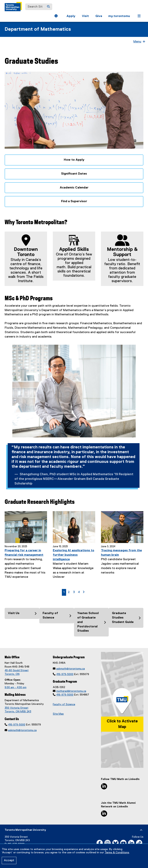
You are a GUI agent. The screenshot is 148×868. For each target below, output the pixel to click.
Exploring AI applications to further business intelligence (74, 555)
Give (99, 16)
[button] (56, 16)
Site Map (58, 714)
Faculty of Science (64, 704)
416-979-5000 (17, 725)
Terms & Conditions (117, 853)
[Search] (48, 7)
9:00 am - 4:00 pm (16, 687)
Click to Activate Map (122, 724)
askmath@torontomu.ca (22, 730)
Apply (71, 16)
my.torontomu (119, 16)
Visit (85, 16)
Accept (9, 860)
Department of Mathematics (38, 29)
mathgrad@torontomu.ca (71, 691)
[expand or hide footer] (141, 830)
